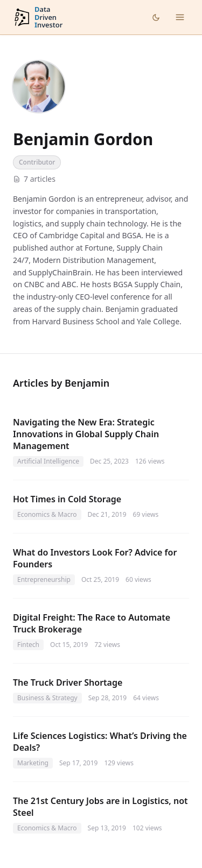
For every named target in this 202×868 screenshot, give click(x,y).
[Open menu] (180, 17)
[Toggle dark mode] (156, 17)
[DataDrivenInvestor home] (38, 17)
